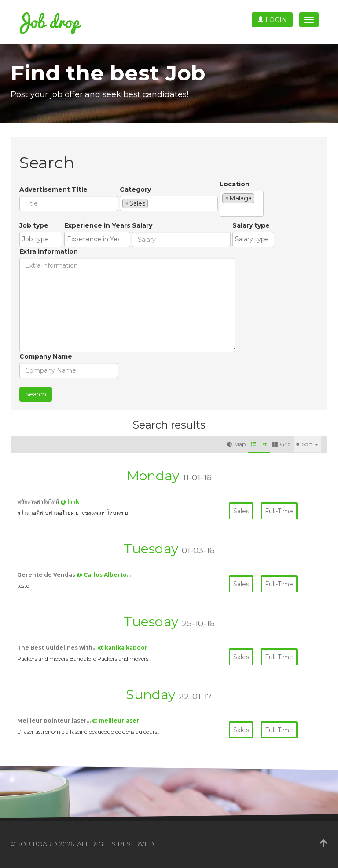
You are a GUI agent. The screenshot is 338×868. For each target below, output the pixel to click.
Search (36, 394)
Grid (282, 444)
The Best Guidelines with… (57, 648)
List (259, 444)
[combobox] (169, 203)
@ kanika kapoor (123, 648)
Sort (307, 444)
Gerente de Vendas (47, 575)
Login (272, 20)
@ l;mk (70, 502)
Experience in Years (97, 225)
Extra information (49, 251)
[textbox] (152, 203)
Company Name (46, 356)
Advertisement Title (53, 189)
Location (235, 184)
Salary (142, 225)
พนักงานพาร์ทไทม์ (39, 502)
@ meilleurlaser (116, 721)
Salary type (251, 225)
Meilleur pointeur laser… (55, 721)
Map (236, 444)
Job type (34, 225)
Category (135, 189)
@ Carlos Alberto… (104, 575)
